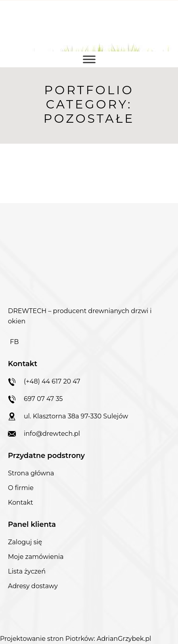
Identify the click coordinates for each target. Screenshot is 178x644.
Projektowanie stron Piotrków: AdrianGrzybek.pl (76, 639)
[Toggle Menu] (89, 59)
